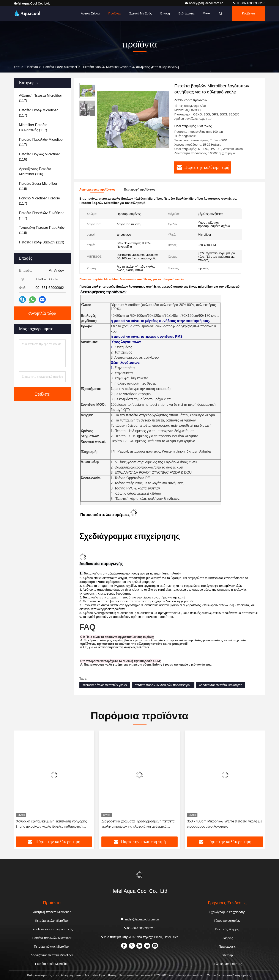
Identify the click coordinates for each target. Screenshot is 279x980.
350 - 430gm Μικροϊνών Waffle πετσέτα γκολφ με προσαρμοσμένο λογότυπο (225, 824)
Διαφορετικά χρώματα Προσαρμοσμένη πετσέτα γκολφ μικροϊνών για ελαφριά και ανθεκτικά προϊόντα (138, 824)
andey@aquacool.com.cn (204, 3)
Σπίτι (17, 67)
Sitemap (227, 955)
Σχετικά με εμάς (140, 13)
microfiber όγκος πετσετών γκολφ (105, 685)
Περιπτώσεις (227, 947)
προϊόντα (32, 67)
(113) (42, 242)
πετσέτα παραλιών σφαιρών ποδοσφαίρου (163, 685)
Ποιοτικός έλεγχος (227, 929)
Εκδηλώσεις (186, 13)
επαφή (165, 13)
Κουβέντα (248, 13)
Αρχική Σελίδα (90, 13)
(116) (39, 157)
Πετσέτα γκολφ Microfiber (60, 67)
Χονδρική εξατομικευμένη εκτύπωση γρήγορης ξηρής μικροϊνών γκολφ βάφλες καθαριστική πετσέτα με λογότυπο (51, 824)
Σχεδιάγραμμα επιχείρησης (227, 912)
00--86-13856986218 (249, 3)
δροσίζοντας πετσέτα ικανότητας (221, 685)
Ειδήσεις (227, 938)
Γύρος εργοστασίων (227, 921)
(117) (40, 98)
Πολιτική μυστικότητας (227, 964)
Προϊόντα (114, 13)
